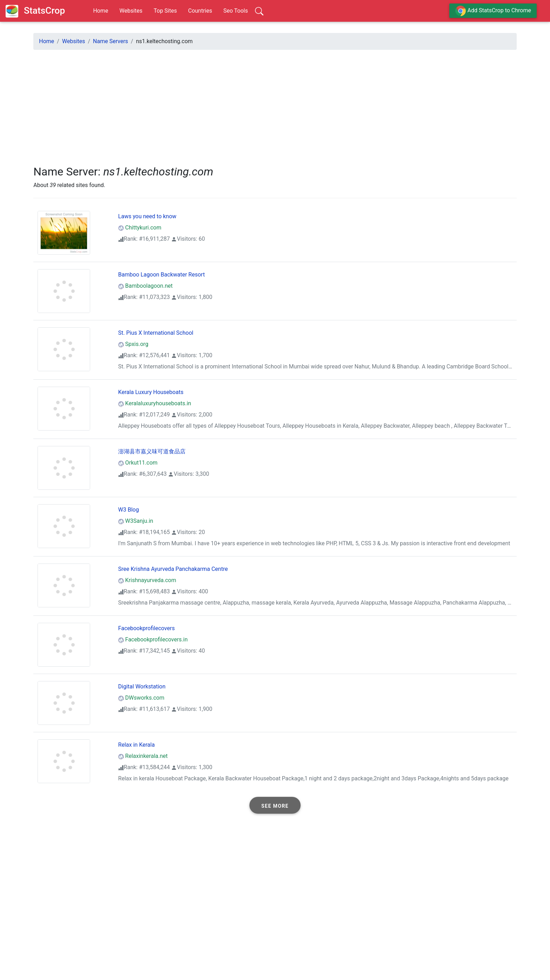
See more (275, 806)
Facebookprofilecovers (146, 628)
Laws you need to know (147, 216)
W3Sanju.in (136, 521)
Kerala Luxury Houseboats (151, 392)
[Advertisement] (244, 105)
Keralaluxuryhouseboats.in (155, 403)
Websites (131, 11)
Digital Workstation (142, 686)
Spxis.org (133, 344)
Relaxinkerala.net (143, 756)
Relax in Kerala (136, 745)
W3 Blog (129, 510)
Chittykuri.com (140, 228)
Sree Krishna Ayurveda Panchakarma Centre (173, 569)
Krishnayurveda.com (147, 580)
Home (100, 11)
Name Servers (110, 41)
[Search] (259, 11)
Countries (200, 11)
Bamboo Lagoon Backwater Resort (162, 275)
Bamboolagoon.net (145, 286)
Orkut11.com (138, 463)
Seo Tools (236, 11)
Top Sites (165, 11)
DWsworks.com (141, 698)
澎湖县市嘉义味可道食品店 (152, 451)
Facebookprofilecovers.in (153, 639)
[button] (275, 805)
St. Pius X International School (156, 333)
